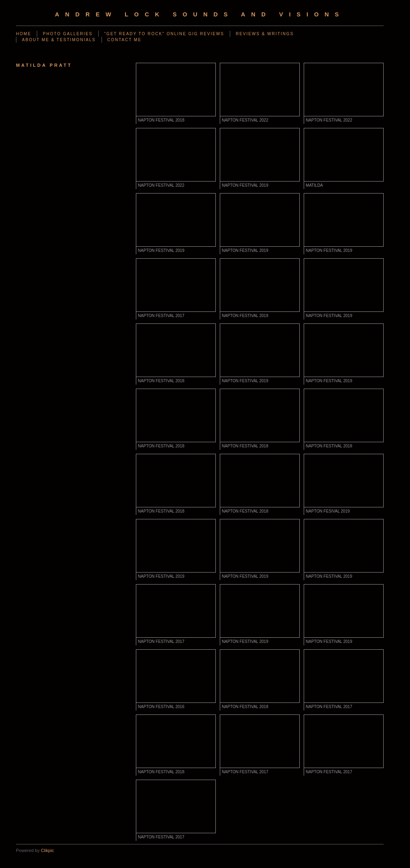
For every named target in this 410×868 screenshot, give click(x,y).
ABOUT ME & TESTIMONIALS (59, 40)
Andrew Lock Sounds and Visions (200, 14)
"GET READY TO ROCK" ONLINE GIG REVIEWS (164, 34)
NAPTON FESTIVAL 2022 (245, 120)
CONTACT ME (125, 40)
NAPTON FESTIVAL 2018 (161, 120)
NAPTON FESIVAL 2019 (328, 511)
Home (24, 34)
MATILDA (314, 185)
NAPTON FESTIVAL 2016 (161, 707)
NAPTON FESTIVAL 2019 (245, 185)
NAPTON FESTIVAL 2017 (161, 316)
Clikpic (47, 850)
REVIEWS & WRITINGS (265, 34)
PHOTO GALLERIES (68, 34)
